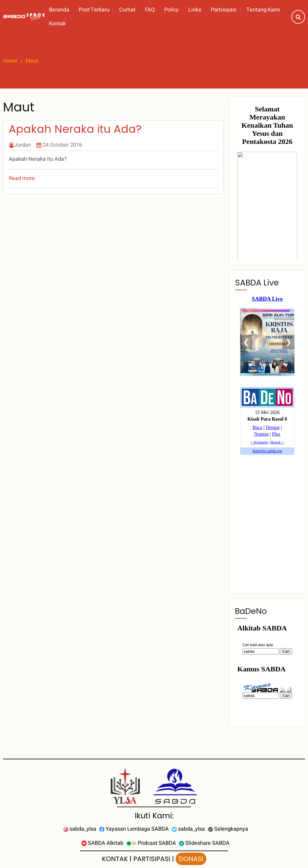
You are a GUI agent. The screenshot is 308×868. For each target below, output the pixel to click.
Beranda (59, 10)
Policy (171, 10)
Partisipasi (224, 10)
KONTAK (115, 859)
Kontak (57, 24)
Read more (22, 178)
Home (10, 61)
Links (195, 10)
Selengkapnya (228, 829)
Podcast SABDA (151, 843)
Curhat (127, 10)
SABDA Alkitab (102, 843)
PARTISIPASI (152, 859)
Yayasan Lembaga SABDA (134, 829)
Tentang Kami (263, 10)
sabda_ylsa (80, 829)
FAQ (150, 10)
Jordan (23, 145)
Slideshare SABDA (204, 843)
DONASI (191, 859)
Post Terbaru (94, 10)
